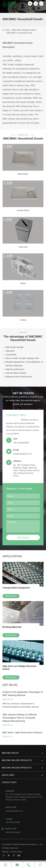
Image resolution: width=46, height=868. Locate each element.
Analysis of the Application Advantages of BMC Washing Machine (23, 694)
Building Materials (12, 627)
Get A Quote (23, 537)
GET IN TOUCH (23, 393)
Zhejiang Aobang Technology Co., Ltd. (27, 844)
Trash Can (23, 247)
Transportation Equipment (16, 588)
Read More (11, 596)
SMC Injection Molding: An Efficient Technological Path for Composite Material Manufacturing (20, 718)
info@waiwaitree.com (23, 452)
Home (7, 30)
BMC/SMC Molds (22, 754)
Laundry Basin (23, 210)
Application (12, 556)
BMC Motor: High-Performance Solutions (22, 733)
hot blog (10, 685)
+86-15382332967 (24, 830)
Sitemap (5, 852)
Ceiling (23, 320)
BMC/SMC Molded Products (24, 30)
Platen (23, 283)
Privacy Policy (16, 852)
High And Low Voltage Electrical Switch (19, 668)
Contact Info (16, 415)
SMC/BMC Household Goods (19, 33)
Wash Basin (23, 174)
